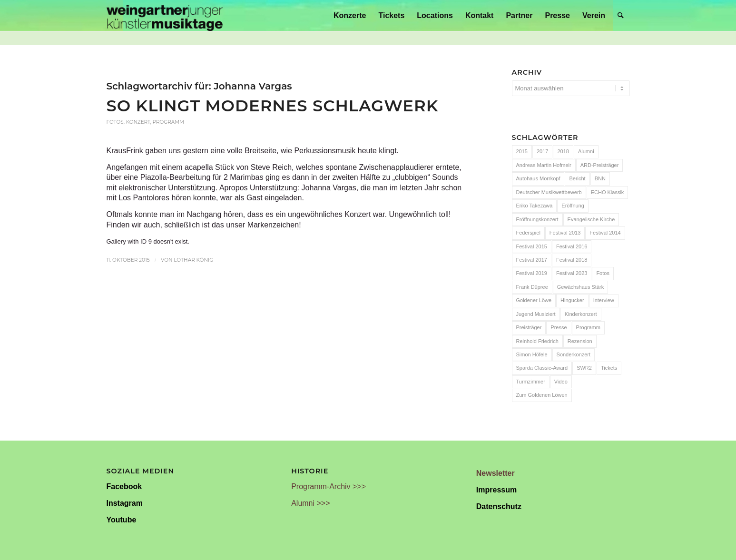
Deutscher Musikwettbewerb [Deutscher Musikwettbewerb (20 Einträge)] (549, 192)
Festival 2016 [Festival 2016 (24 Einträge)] (572, 246)
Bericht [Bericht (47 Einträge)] (577, 178)
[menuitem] (350, 15)
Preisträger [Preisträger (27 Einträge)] (529, 327)
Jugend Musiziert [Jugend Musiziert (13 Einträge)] (536, 314)
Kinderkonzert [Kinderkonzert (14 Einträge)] (581, 314)
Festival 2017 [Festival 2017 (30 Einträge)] (532, 260)
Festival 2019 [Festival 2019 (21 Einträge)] (532, 273)
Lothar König (193, 260)
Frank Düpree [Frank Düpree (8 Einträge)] (532, 287)
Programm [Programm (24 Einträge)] (588, 327)
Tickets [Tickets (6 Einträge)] (609, 368)
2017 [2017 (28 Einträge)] (542, 151)
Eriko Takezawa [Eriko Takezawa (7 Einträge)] (535, 206)
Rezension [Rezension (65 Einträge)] (580, 341)
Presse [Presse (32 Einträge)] (559, 327)
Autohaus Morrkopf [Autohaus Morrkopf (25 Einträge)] (538, 178)
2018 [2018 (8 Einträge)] (563, 151)
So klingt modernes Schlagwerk (273, 105)
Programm (168, 122)
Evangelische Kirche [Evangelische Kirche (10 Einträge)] (591, 219)
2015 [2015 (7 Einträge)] (522, 151)
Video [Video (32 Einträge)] (561, 382)
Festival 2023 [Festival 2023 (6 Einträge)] (572, 273)
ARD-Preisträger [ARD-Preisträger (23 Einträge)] (600, 165)
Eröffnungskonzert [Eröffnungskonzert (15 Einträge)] (537, 219)
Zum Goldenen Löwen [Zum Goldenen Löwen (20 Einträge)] (542, 395)
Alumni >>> (310, 503)
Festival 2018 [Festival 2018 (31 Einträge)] (572, 260)
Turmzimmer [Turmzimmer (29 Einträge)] (531, 382)
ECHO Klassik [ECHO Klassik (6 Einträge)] (608, 192)
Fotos (115, 122)
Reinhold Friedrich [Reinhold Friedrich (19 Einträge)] (537, 341)
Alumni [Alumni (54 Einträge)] (586, 151)
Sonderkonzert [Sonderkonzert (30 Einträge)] (574, 354)
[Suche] (621, 15)
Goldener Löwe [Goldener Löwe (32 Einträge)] (534, 300)
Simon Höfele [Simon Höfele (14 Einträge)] (532, 354)
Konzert (138, 122)
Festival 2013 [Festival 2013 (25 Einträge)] (565, 233)
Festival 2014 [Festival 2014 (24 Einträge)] (605, 233)
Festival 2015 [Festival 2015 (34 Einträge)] (532, 246)
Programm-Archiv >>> (329, 486)
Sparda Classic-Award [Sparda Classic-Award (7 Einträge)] (542, 368)
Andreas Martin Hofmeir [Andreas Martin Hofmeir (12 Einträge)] (544, 165)
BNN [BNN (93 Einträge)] (600, 178)
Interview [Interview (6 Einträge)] (604, 300)
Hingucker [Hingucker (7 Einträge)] (572, 300)
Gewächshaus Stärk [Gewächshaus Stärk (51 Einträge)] (580, 287)
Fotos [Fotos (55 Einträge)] (603, 273)
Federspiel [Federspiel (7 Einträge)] (528, 233)
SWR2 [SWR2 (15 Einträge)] (584, 368)
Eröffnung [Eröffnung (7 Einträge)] (573, 206)
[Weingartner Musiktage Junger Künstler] (165, 15)
